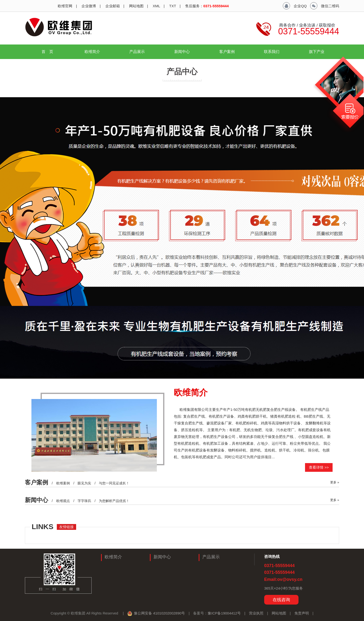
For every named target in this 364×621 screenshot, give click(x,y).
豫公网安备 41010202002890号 (156, 613)
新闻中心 (184, 52)
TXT (172, 6)
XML (156, 6)
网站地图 (136, 6)
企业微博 (88, 6)
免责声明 (302, 613)
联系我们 (272, 52)
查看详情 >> (319, 467)
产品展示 (139, 52)
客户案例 (227, 52)
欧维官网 (65, 6)
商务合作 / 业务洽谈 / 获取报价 (307, 25)
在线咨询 (281, 600)
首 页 (47, 52)
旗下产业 (319, 52)
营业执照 (256, 613)
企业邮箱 (112, 6)
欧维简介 (94, 52)
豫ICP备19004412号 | (228, 613)
